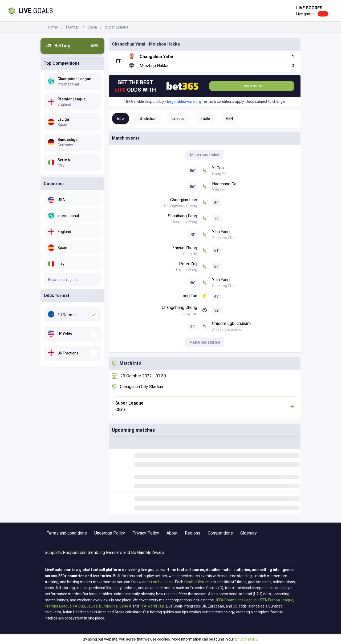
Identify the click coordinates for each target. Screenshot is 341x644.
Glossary (249, 533)
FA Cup (79, 606)
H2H (229, 119)
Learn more (252, 86)
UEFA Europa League (276, 600)
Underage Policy (110, 533)
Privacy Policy (146, 533)
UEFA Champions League (236, 600)
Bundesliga (108, 606)
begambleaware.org (184, 101)
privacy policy (246, 639)
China (92, 27)
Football (73, 27)
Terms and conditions (67, 533)
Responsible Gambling (84, 553)
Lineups (178, 119)
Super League (117, 27)
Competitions (220, 533)
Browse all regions (63, 280)
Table (205, 119)
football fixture (196, 582)
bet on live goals (160, 582)
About (172, 533)
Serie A (125, 606)
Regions (193, 533)
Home (53, 27)
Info (121, 119)
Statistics (148, 119)
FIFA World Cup (152, 606)
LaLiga (92, 606)
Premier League (58, 606)
